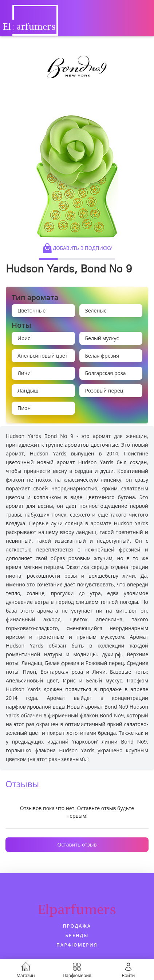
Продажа (77, 926)
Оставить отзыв (77, 844)
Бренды (77, 935)
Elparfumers (77, 909)
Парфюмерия (77, 945)
